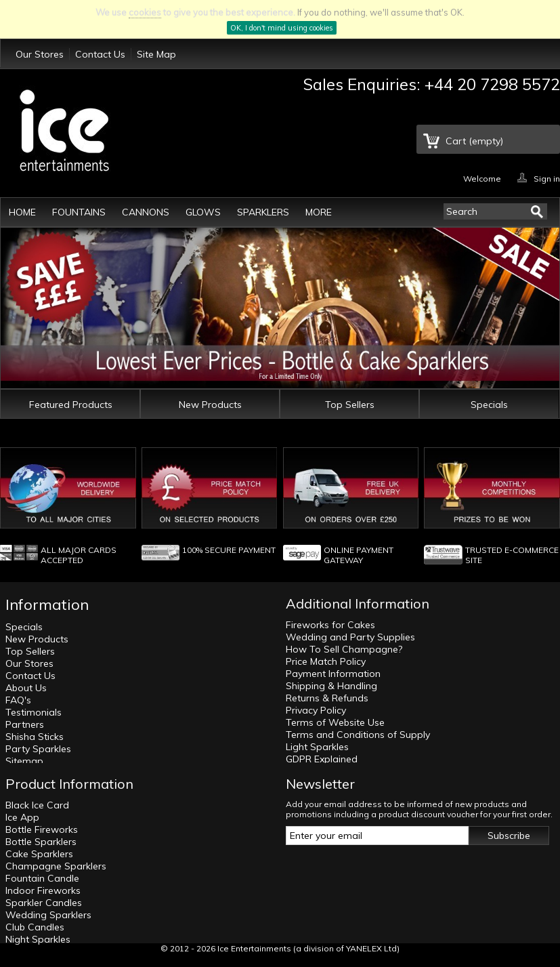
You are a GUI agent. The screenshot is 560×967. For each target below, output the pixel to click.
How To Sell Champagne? (344, 649)
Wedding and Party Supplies (350, 637)
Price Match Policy (326, 661)
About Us (26, 688)
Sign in (547, 178)
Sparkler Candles (44, 903)
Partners (25, 724)
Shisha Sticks (35, 737)
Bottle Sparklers (41, 842)
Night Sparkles (38, 939)
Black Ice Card (37, 805)
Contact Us (100, 54)
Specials (489, 405)
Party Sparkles (38, 749)
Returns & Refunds (327, 698)
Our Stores (40, 54)
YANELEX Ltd (371, 948)
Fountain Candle (42, 878)
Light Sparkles (317, 747)
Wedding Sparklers (48, 915)
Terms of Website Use (335, 722)
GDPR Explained (322, 759)
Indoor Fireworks (43, 890)
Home (22, 212)
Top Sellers (350, 405)
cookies (145, 12)
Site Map (156, 54)
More (319, 212)
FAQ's (18, 700)
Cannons (146, 212)
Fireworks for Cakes (330, 625)
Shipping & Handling (331, 686)
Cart (474, 141)
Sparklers (263, 212)
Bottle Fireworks (42, 829)
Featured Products (71, 405)
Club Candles (35, 927)
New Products (210, 405)
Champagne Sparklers (56, 866)
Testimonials (34, 712)
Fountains (79, 212)
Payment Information (333, 674)
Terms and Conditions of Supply (358, 735)
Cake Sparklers (39, 854)
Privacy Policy (316, 710)
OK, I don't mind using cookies (282, 28)
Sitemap (24, 761)
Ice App (22, 817)
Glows (203, 212)
